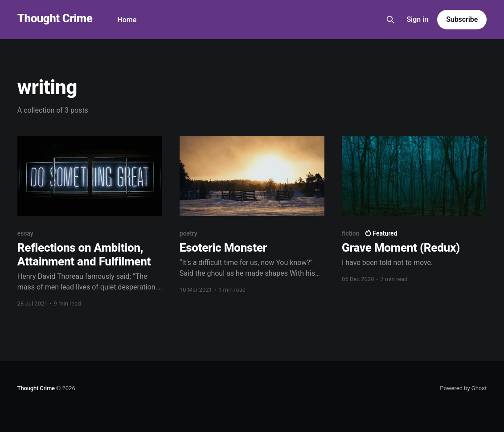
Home (127, 20)
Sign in (417, 19)
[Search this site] (390, 20)
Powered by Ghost (463, 388)
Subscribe (462, 19)
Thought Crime (55, 18)
